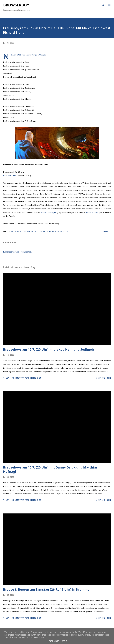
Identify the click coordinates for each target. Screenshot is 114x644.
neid (51, 231)
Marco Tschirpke (49, 212)
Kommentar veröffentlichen (17, 252)
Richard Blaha (92, 212)
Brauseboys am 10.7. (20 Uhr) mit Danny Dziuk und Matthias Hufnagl (50, 469)
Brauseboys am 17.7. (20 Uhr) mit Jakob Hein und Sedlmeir (49, 349)
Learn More (53, 641)
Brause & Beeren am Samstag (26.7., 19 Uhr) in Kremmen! (48, 589)
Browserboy (16, 5)
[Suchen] (103, 5)
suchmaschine (62, 231)
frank (27, 231)
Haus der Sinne (10, 176)
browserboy (17, 231)
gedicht (35, 231)
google (44, 231)
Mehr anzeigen (103, 378)
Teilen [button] (105, 231)
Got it (64, 641)
